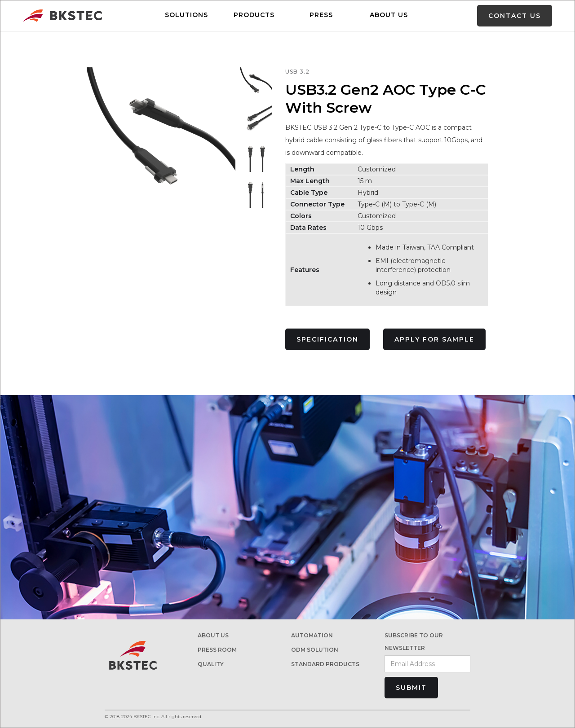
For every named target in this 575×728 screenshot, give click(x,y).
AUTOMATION (312, 635)
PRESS (321, 15)
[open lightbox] (256, 83)
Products (254, 15)
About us (213, 635)
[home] (62, 16)
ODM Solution (315, 650)
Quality (211, 664)
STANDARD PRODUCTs (325, 664)
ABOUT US (389, 15)
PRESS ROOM (217, 650)
